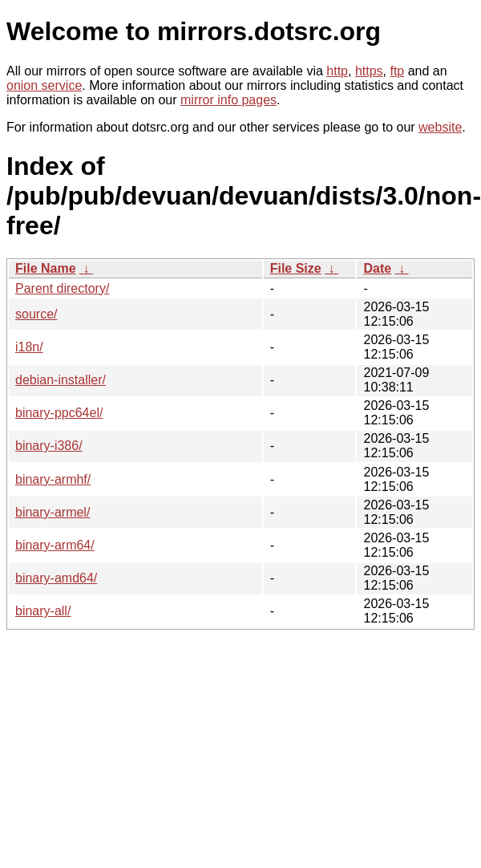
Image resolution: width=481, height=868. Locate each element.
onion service (44, 85)
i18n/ (29, 347)
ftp (397, 71)
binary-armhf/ (53, 479)
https (369, 71)
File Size (296, 268)
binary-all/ (43, 611)
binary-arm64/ (55, 545)
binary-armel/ (53, 512)
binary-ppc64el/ (59, 413)
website (440, 127)
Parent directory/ (62, 288)
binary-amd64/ (56, 578)
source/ (36, 314)
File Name (46, 268)
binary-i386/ (49, 446)
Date (377, 268)
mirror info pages (228, 100)
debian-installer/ (61, 380)
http (337, 71)
